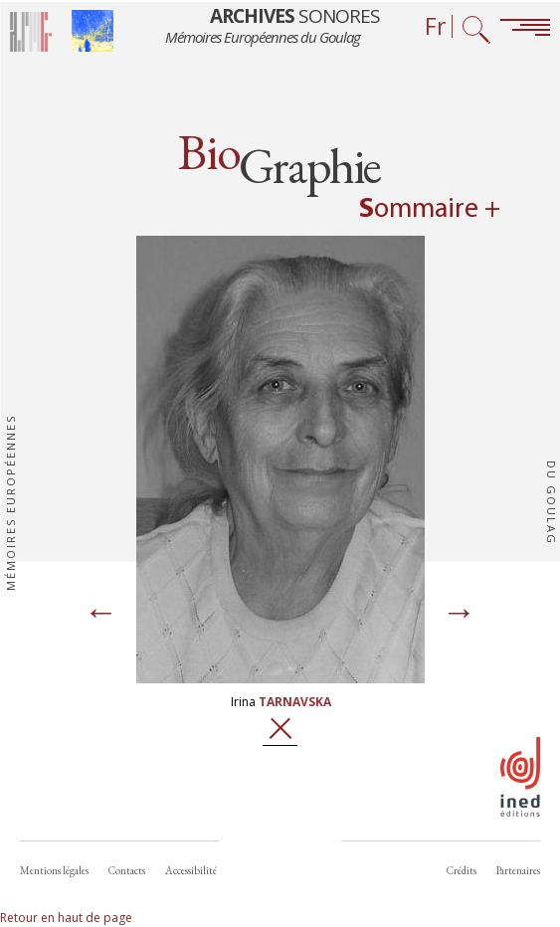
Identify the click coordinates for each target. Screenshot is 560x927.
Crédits (462, 870)
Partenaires (518, 870)
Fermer (280, 729)
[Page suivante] (460, 614)
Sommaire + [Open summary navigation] (430, 210)
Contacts (127, 870)
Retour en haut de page (66, 918)
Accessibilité (191, 870)
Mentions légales (54, 870)
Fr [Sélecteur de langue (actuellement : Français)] (436, 26)
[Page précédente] (101, 614)
